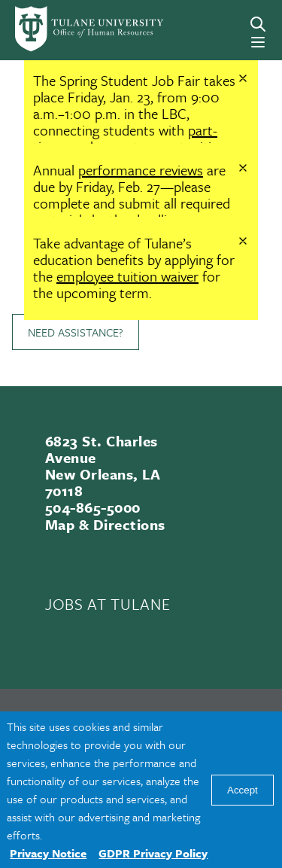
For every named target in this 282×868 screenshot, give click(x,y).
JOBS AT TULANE (108, 604)
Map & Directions (105, 524)
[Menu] (258, 42)
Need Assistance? (76, 332)
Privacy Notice (48, 853)
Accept (243, 790)
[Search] (258, 24)
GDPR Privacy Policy (153, 853)
